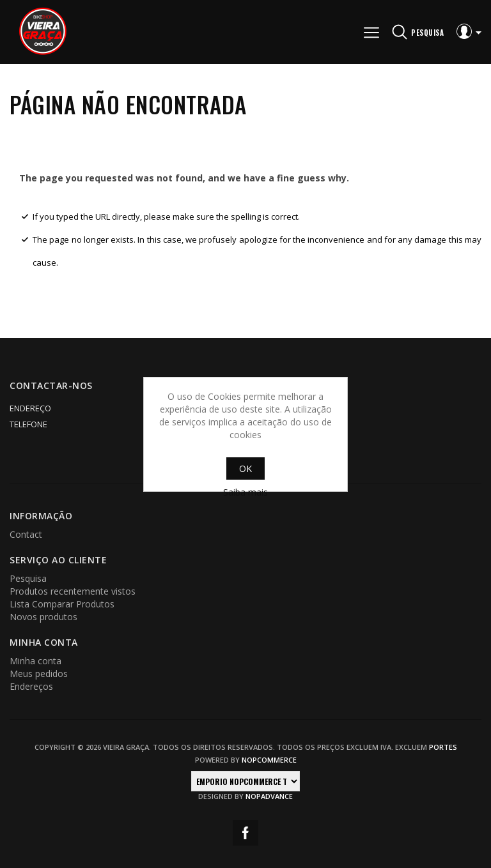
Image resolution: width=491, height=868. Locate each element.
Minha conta (35, 661)
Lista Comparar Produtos (62, 604)
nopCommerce (269, 760)
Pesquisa (28, 578)
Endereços (31, 686)
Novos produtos (43, 617)
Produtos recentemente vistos (73, 591)
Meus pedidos (39, 674)
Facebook (245, 833)
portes (443, 747)
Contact (26, 534)
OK (245, 468)
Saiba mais (245, 492)
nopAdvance (269, 796)
